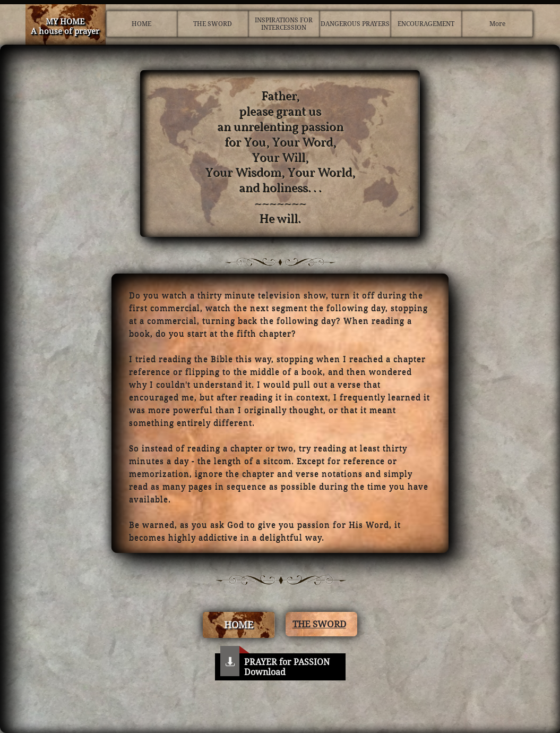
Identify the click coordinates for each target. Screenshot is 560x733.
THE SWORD (319, 624)
